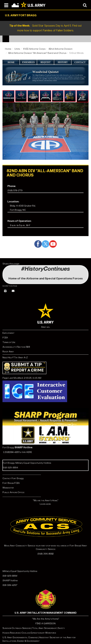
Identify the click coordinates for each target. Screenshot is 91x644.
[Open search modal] (85, 5)
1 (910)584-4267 (11, 452)
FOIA (5, 338)
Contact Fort (10, 478)
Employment (8, 333)
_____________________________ (22, 474)
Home (8, 49)
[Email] (13, 291)
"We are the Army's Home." (46, 500)
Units (17, 49)
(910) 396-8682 (45, 554)
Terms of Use (9, 342)
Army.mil (46, 327)
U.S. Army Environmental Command (20, 637)
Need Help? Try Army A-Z (15, 358)
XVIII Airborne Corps (34, 49)
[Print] (5, 291)
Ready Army (8, 352)
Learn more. (45, 504)
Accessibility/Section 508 (16, 347)
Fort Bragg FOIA (11, 483)
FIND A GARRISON (45, 623)
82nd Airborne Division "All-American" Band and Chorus (37, 53)
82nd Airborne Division (61, 49)
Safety (61, 628)
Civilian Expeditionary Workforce (39, 633)
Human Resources (11, 633)
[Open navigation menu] (6, 5)
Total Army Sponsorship (44, 628)
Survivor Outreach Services (17, 628)
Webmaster (8, 488)
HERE (29, 452)
